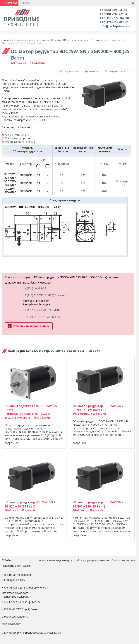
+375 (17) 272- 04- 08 (114, 18)
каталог (10, 3)
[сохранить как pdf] (118, 71)
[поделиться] (69, 71)
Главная (7, 40)
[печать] (92, 71)
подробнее (12, 443)
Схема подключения (18, 135)
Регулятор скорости (18, 138)
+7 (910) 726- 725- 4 (113, 14)
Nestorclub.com (52, 633)
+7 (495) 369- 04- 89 (113, 10)
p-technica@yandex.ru (15, 617)
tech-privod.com (12, 624)
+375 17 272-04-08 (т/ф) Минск (42, 310)
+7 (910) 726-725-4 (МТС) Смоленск (45, 295)
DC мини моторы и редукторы (31, 40)
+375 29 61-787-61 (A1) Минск (42, 317)
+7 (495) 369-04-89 (35, 288)
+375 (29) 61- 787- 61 (114, 22)
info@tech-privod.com (116, 26)
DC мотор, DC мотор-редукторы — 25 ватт (76, 40)
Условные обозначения (20, 142)
